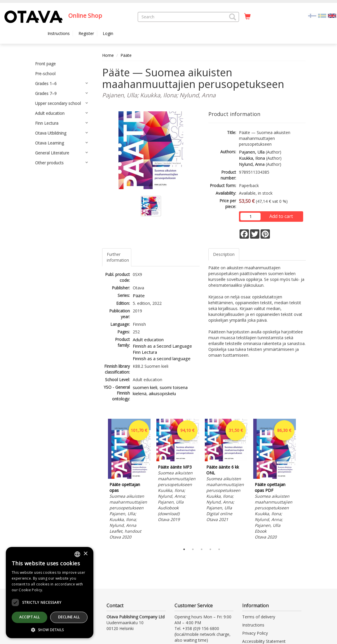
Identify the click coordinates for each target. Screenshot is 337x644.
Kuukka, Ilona (252, 158)
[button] (233, 17)
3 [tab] (202, 549)
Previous (101, 480)
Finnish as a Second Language (162, 346)
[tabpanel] (129, 480)
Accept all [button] (30, 617)
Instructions (59, 33)
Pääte (126, 55)
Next (303, 480)
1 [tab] (184, 549)
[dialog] (50, 593)
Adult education (148, 339)
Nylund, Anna (252, 164)
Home (108, 55)
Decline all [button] (69, 617)
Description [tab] (224, 254)
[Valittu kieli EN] (332, 15)
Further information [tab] (118, 257)
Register (86, 33)
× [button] (85, 554)
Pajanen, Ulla (252, 152)
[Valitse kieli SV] (322, 15)
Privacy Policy (255, 633)
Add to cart (281, 216)
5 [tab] (219, 549)
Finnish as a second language (162, 358)
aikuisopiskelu (162, 393)
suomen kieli (145, 387)
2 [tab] (193, 549)
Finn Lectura (145, 352)
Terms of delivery (259, 617)
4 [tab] (210, 549)
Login (108, 33)
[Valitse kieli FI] (312, 15)
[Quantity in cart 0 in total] (247, 17)
